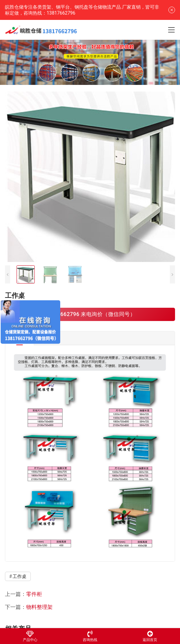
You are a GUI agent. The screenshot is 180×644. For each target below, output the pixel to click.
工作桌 (20, 576)
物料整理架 (39, 607)
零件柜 (34, 594)
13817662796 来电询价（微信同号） (90, 314)
